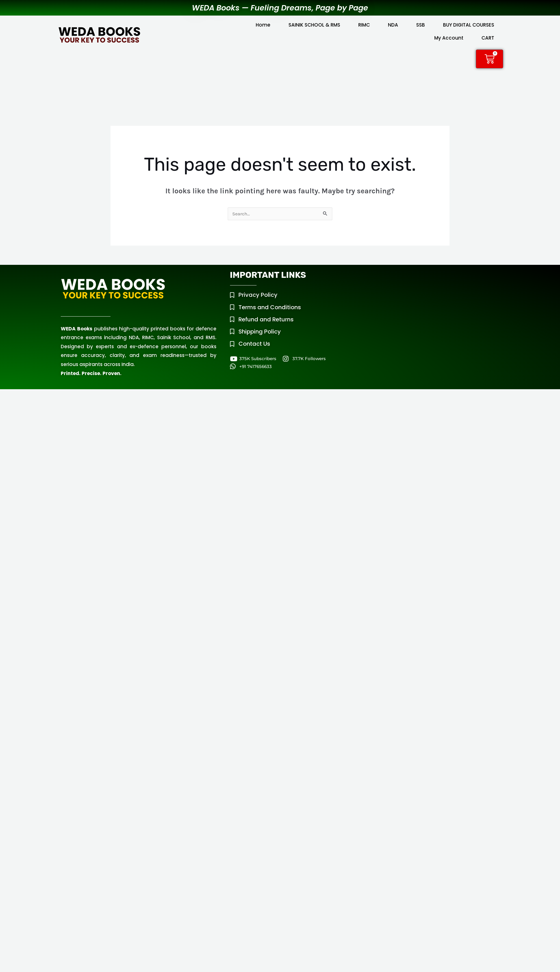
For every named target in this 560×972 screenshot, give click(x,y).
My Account (449, 38)
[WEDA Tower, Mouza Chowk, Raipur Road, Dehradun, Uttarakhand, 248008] (429, 310)
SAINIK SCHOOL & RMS (314, 25)
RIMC (364, 25)
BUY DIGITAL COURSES (469, 25)
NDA (393, 25)
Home (263, 25)
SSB (421, 25)
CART (488, 38)
